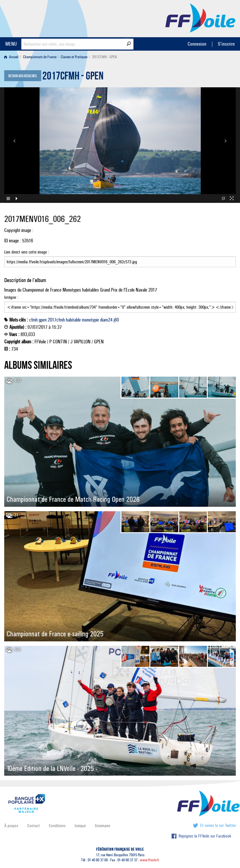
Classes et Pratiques (74, 57)
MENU (11, 44)
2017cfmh (56, 320)
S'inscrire (226, 44)
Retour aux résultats (23, 76)
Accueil (11, 57)
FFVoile (200, 18)
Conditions (57, 826)
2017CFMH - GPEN (73, 77)
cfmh (33, 320)
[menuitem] (12, 57)
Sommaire (102, 826)
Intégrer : (120, 304)
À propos (11, 826)
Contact (34, 826)
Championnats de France (40, 57)
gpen (43, 320)
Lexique (80, 826)
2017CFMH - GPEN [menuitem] (104, 57)
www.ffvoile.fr (150, 860)
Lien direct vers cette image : (120, 258)
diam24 (106, 320)
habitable (73, 320)
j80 (116, 320)
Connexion (197, 44)
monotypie (90, 320)
